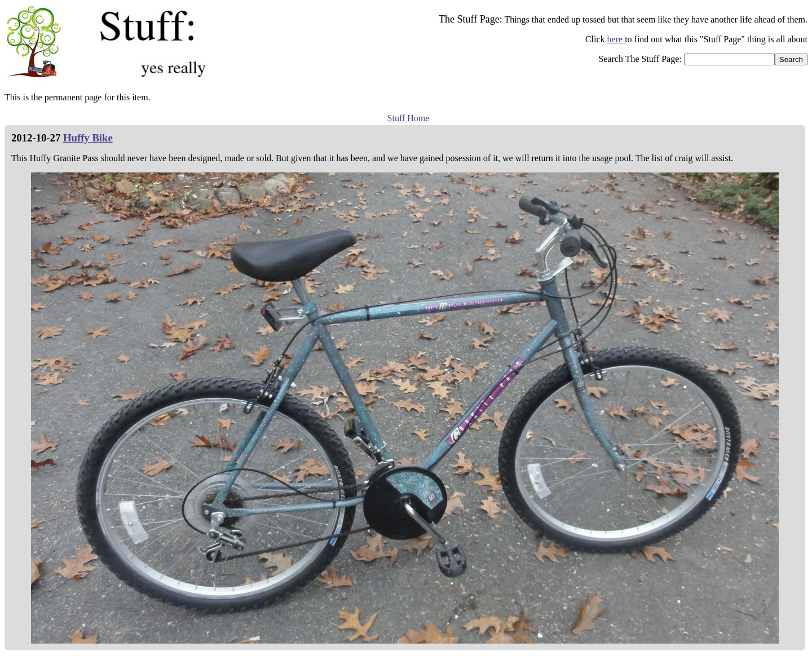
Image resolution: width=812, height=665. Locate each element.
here (616, 39)
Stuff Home (409, 118)
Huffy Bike (88, 138)
